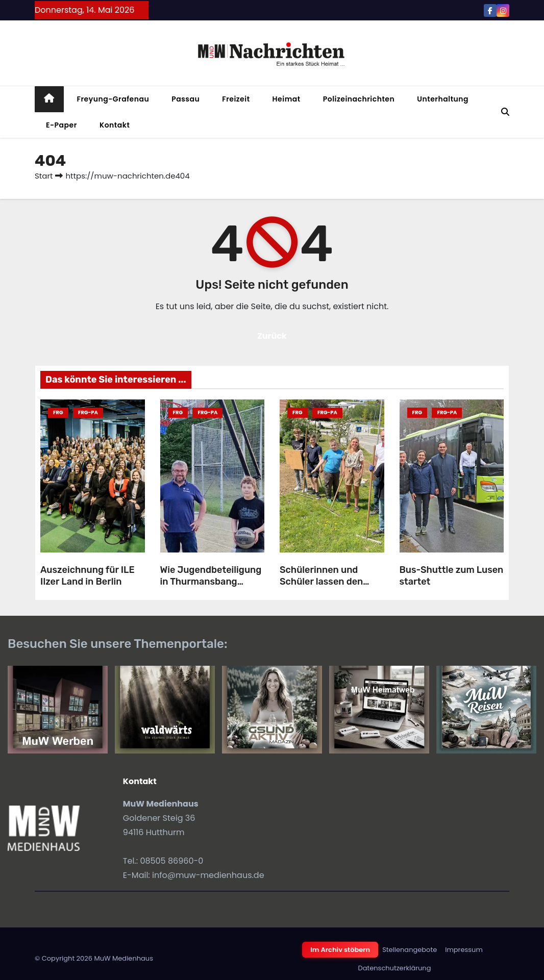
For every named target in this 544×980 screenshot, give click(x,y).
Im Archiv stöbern (340, 950)
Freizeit (236, 99)
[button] (505, 112)
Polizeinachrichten (359, 99)
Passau (186, 99)
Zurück (272, 336)
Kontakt (115, 125)
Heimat (287, 99)
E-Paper (61, 125)
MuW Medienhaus (123, 958)
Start (44, 176)
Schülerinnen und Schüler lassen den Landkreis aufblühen (325, 581)
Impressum (464, 950)
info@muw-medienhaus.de (208, 875)
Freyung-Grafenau (113, 99)
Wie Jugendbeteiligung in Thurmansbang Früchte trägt (211, 581)
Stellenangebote (410, 950)
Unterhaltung (443, 99)
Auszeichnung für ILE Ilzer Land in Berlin (88, 576)
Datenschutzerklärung (395, 968)
